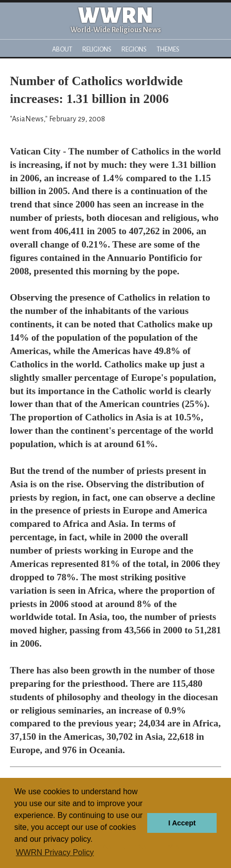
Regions (134, 49)
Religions (97, 49)
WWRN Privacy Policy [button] (55, 852)
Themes (168, 49)
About (62, 49)
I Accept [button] (182, 823)
